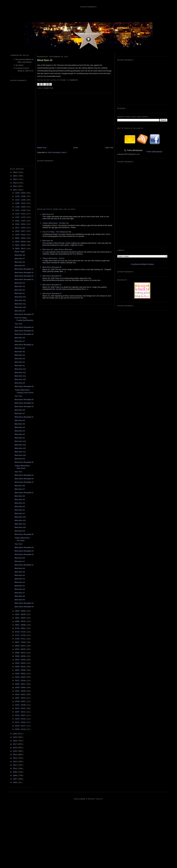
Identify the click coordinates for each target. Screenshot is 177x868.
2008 (15, 775)
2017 (15, 744)
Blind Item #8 (20, 255)
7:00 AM (63, 80)
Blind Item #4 (20, 283)
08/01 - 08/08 (20, 625)
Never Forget (20, 252)
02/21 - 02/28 (20, 705)
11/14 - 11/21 (20, 214)
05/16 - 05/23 (20, 663)
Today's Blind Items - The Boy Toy (56, 223)
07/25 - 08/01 (20, 628)
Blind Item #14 (20, 441)
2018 (15, 741)
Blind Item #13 (20, 297)
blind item (49, 88)
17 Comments (72, 80)
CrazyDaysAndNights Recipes (142, 264)
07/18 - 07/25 (20, 632)
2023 (15, 183)
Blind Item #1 (20, 293)
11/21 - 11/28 (20, 210)
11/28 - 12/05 (20, 207)
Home (76, 148)
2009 (15, 772)
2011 (15, 765)
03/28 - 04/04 (20, 687)
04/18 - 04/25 (20, 677)
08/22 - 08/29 (20, 614)
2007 (15, 779)
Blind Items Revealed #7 (52, 294)
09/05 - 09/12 (20, 249)
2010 (15, 768)
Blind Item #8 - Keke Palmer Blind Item (57, 249)
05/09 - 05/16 (20, 667)
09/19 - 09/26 (20, 242)
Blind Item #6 (20, 262)
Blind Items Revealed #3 (24, 272)
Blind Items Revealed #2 (24, 276)
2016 (15, 748)
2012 (15, 762)
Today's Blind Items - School (53, 258)
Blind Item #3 (20, 286)
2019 (15, 737)
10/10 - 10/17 (20, 231)
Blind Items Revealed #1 (24, 279)
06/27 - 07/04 (20, 642)
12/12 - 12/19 (20, 200)
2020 (15, 734)
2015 (15, 751)
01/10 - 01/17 (20, 726)
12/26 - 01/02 (20, 193)
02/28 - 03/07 (20, 701)
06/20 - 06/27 (20, 646)
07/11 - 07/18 (20, 635)
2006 (15, 782)
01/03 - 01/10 (20, 729)
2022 (15, 186)
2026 (15, 172)
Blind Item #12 (20, 300)
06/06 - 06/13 (20, 653)
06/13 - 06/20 (20, 649)
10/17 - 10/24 (20, 228)
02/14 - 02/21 (20, 708)
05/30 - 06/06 (20, 656)
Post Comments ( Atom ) (57, 152)
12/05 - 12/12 (20, 203)
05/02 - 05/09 (20, 670)
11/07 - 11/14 (20, 217)
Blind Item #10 (20, 307)
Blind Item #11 (20, 304)
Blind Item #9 (20, 311)
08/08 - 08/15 (20, 621)
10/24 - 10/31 (20, 224)
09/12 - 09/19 (20, 245)
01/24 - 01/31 (20, 719)
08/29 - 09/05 (20, 611)
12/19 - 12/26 (20, 196)
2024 (15, 179)
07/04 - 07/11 (20, 639)
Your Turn (18, 324)
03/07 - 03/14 (20, 698)
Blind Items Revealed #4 (24, 269)
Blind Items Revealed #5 (24, 314)
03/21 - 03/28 (20, 691)
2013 (15, 758)
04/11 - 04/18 (20, 681)
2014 (15, 755)
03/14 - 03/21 (20, 694)
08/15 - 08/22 (20, 618)
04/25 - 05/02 (20, 674)
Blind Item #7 (20, 259)
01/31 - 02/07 (20, 715)
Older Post (109, 148)
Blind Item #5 (20, 266)
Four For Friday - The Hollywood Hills (57, 232)
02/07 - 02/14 (20, 712)
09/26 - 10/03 (20, 238)
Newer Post (42, 148)
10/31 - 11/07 (20, 221)
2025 (15, 176)
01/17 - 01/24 (20, 722)
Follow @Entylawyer (155, 152)
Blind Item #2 (20, 290)
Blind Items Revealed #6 (52, 267)
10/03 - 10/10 (20, 235)
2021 (15, 190)
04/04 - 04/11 (20, 684)
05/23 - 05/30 (20, 660)
